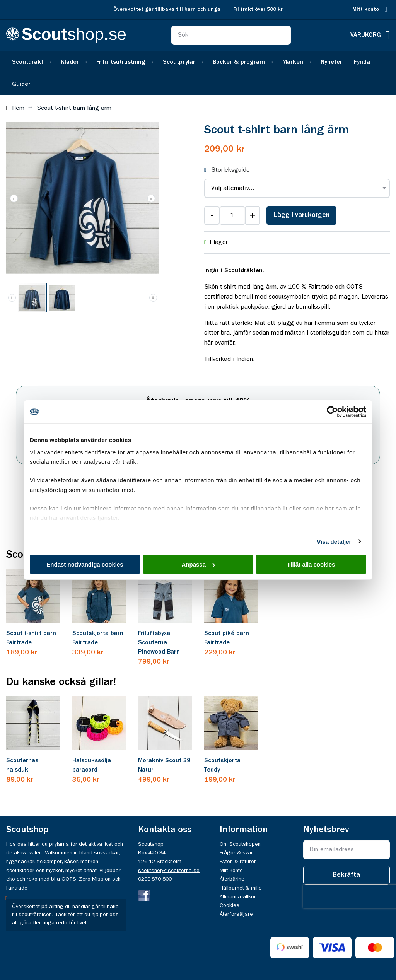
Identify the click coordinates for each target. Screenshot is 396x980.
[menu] (198, 73)
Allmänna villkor (238, 897)
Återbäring (232, 879)
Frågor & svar (236, 853)
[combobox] (231, 35)
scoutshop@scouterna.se (169, 871)
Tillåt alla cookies (311, 564)
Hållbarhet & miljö (241, 888)
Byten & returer (238, 862)
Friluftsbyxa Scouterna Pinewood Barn (159, 643)
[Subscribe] (346, 875)
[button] (151, 198)
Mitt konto (366, 9)
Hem (18, 108)
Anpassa (198, 564)
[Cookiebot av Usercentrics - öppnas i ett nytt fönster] (332, 412)
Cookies (230, 905)
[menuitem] (31, 62)
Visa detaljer (334, 541)
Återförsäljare (236, 914)
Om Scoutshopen (240, 844)
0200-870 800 (155, 879)
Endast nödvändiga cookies (85, 564)
